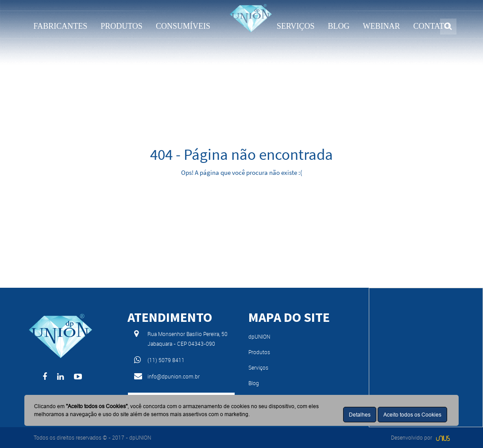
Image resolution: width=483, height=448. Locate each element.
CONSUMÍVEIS (183, 26)
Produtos (259, 352)
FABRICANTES (61, 26)
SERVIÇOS (296, 26)
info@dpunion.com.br (174, 376)
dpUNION (259, 336)
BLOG (339, 26)
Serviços (258, 367)
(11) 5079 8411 (166, 360)
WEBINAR (382, 26)
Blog (254, 383)
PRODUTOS (122, 26)
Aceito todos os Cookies (412, 415)
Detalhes (360, 415)
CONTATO (432, 26)
